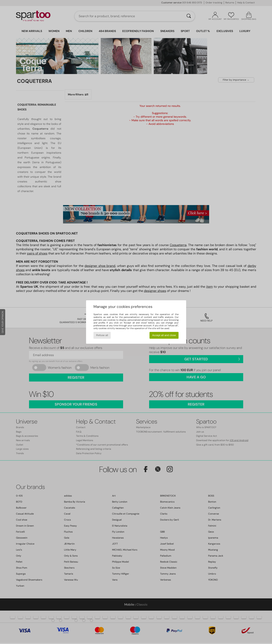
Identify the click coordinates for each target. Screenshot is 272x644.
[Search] (189, 16)
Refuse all (102, 335)
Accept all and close (164, 335)
